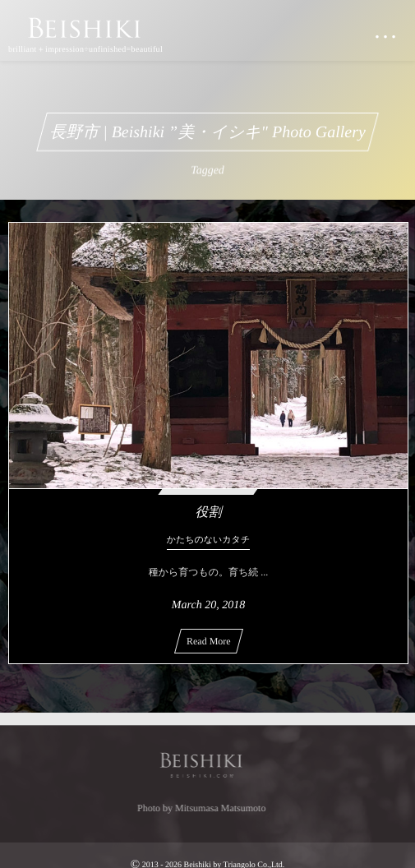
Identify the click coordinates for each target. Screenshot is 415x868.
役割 (208, 512)
